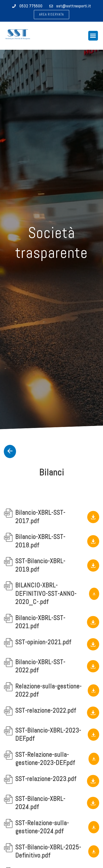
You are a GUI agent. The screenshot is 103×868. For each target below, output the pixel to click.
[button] (51, 15)
